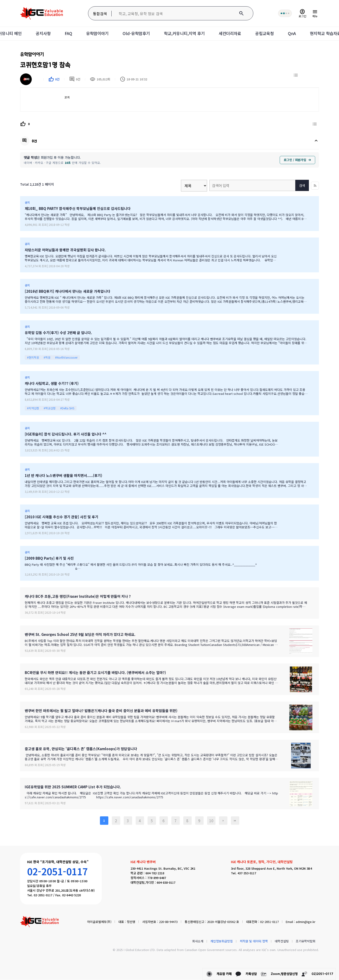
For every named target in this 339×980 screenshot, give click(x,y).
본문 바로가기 (0, 0)
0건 (75, 79)
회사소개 (198, 941)
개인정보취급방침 (222, 941)
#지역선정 (33, 408)
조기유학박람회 (306, 941)
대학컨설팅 (282, 941)
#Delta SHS (67, 408)
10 (211, 821)
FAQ (65, 34)
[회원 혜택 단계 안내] (284, 13)
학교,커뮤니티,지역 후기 (185, 34)
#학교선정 (50, 408)
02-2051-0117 (57, 872)
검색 (302, 186)
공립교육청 (268, 34)
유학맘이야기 (95, 34)
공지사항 (39, 34)
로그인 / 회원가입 (297, 160)
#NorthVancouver (66, 358)
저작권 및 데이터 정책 (254, 941)
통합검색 (99, 14)
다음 (223, 821)
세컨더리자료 (232, 34)
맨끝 (235, 821)
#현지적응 (33, 358)
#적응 (47, 358)
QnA (296, 34)
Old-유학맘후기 (135, 34)
